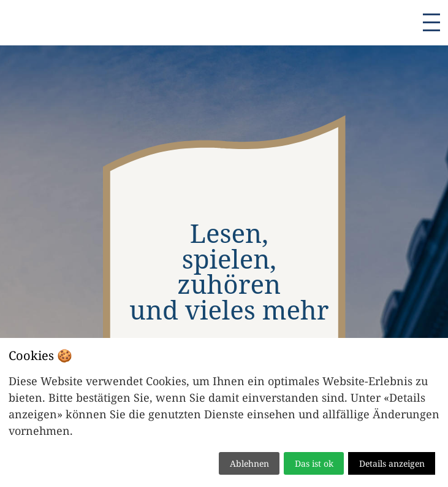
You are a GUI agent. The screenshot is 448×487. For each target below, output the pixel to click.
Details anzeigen (392, 463)
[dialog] (224, 412)
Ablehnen (249, 463)
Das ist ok (314, 463)
